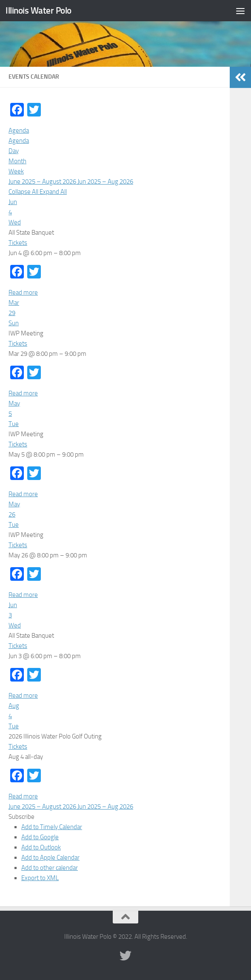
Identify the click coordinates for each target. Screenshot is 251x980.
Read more (23, 293)
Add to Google (40, 837)
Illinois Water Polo (39, 10)
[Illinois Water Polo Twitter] (125, 956)
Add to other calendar (50, 868)
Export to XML (40, 878)
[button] (21, 817)
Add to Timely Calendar (52, 827)
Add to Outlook (41, 847)
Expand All (53, 192)
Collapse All (24, 192)
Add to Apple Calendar (50, 858)
